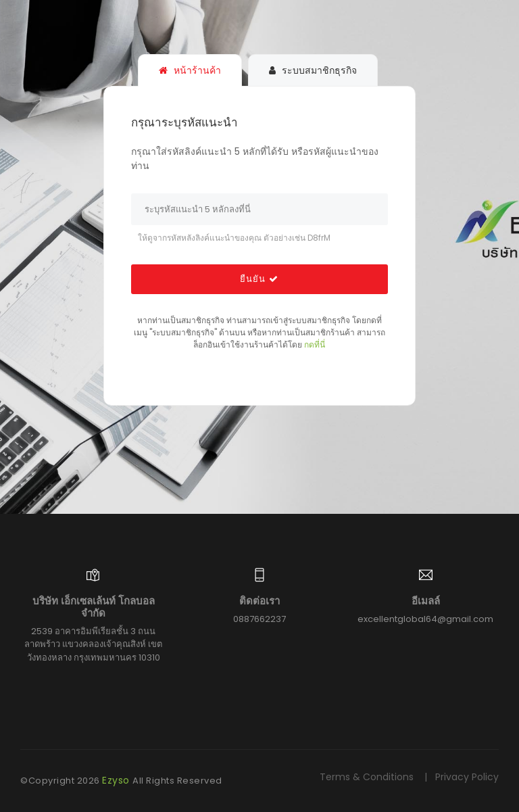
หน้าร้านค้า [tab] (190, 70)
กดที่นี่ (315, 344)
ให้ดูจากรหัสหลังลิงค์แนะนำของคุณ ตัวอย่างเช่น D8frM (234, 238)
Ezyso (117, 780)
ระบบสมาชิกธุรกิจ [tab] (313, 70)
